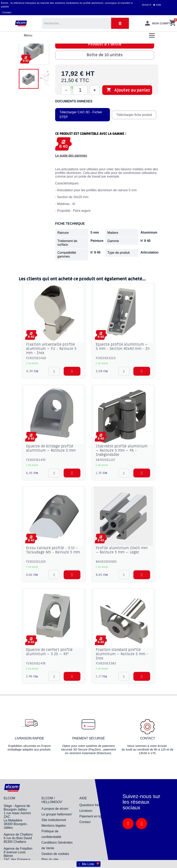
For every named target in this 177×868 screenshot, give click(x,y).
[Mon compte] (159, 23)
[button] (72, 371)
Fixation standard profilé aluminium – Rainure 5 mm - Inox (122, 654)
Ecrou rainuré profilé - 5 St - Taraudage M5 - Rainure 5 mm (53, 550)
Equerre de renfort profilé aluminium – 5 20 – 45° (49, 652)
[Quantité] (80, 90)
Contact (7, 12)
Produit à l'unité (105, 44)
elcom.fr (147, 5)
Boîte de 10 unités (105, 55)
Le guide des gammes (71, 155)
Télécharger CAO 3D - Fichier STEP (81, 115)
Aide (159, 5)
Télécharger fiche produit (134, 115)
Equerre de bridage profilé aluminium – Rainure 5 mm (51, 448)
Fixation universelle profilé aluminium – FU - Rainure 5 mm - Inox (51, 349)
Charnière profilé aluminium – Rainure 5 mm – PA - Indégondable (122, 451)
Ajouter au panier (128, 90)
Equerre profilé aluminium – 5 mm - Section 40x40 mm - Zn (123, 347)
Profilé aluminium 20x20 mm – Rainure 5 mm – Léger (122, 550)
